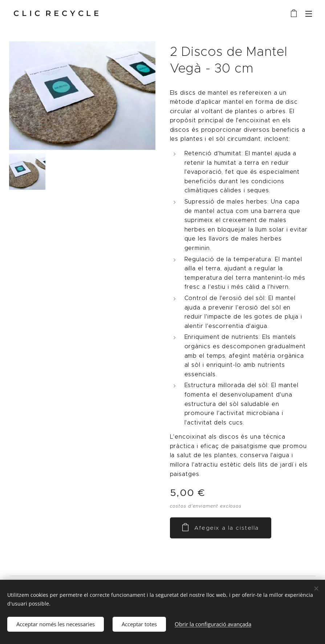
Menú (309, 14)
